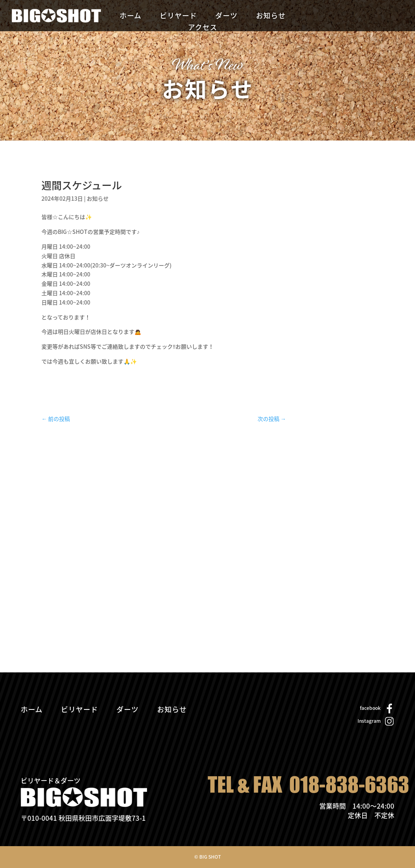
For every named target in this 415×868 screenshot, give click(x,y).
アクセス (203, 29)
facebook (370, 708)
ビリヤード (178, 17)
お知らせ (271, 17)
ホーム (131, 17)
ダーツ (226, 17)
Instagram (369, 721)
